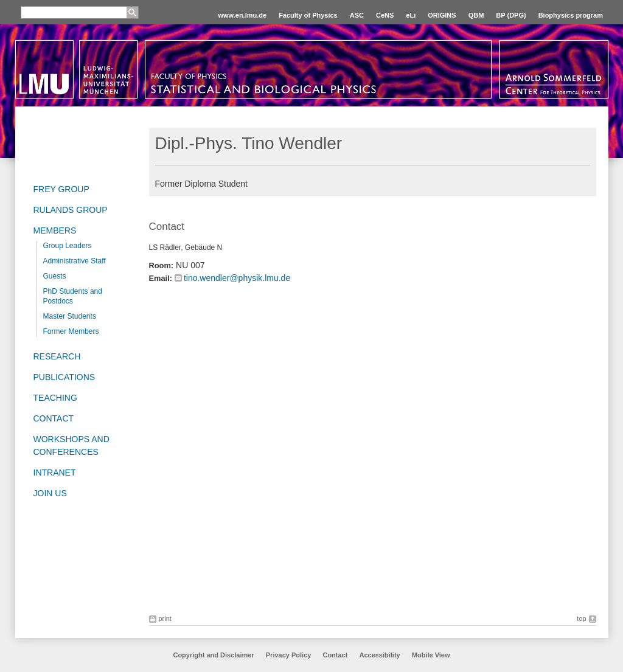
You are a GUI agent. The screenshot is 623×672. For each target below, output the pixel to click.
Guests (55, 276)
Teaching (55, 398)
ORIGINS (442, 15)
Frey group (61, 189)
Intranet (55, 473)
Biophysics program (571, 15)
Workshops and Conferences (71, 445)
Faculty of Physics (308, 15)
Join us (50, 493)
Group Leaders (68, 246)
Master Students (70, 316)
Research (57, 356)
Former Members (71, 331)
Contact (54, 418)
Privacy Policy (289, 655)
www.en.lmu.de (242, 15)
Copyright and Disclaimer (213, 655)
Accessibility (380, 655)
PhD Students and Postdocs (73, 296)
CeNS (385, 15)
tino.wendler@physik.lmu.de (237, 278)
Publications (64, 377)
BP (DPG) (511, 15)
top (581, 618)
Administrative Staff (75, 261)
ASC (357, 15)
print (165, 618)
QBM (476, 15)
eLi (411, 15)
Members (55, 230)
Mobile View (431, 655)
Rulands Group (71, 210)
